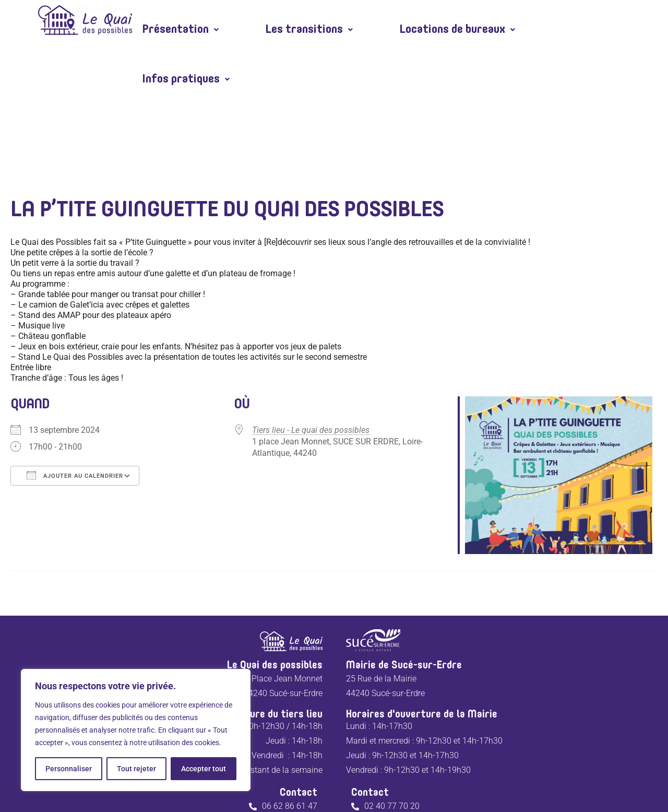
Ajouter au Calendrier (75, 406)
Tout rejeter (136, 769)
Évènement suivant (611, 524)
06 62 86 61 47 (290, 737)
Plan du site (372, 772)
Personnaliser (69, 769)
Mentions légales (306, 772)
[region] (136, 730)
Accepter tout (204, 769)
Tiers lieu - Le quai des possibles (311, 361)
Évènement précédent (63, 524)
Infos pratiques (582, 20)
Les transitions (300, 20)
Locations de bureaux (441, 20)
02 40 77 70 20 (392, 737)
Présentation (177, 20)
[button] (177, 20)
